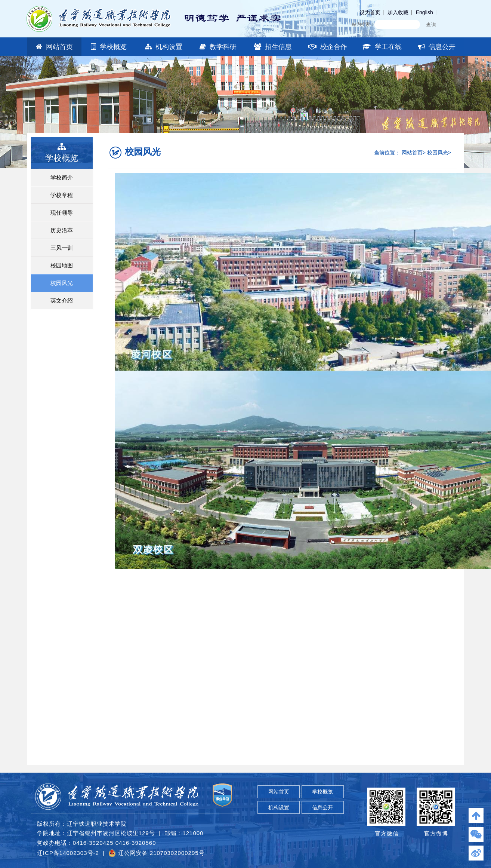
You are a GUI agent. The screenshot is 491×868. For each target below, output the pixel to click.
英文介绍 (62, 300)
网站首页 (54, 47)
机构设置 (164, 47)
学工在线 (382, 47)
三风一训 (62, 248)
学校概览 (109, 47)
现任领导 (62, 213)
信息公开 (437, 47)
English (424, 12)
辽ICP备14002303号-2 (68, 853)
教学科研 (218, 47)
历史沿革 (62, 230)
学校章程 (62, 195)
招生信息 (273, 47)
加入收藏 (398, 12)
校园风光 (62, 283)
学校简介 (62, 177)
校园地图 (62, 265)
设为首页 (370, 12)
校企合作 (328, 47)
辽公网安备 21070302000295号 (156, 853)
